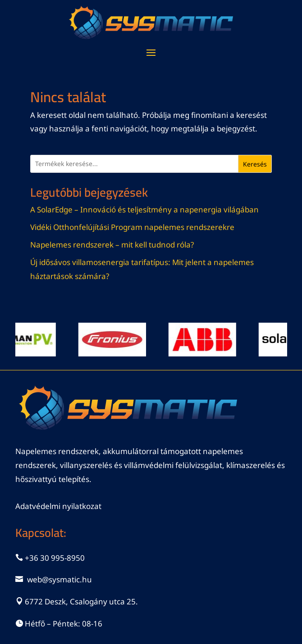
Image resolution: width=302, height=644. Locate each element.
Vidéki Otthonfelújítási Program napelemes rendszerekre (132, 227)
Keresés (255, 164)
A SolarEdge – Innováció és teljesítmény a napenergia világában (144, 209)
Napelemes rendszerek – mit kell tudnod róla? (112, 245)
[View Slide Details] (118, 340)
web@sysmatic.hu (59, 579)
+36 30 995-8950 (55, 558)
